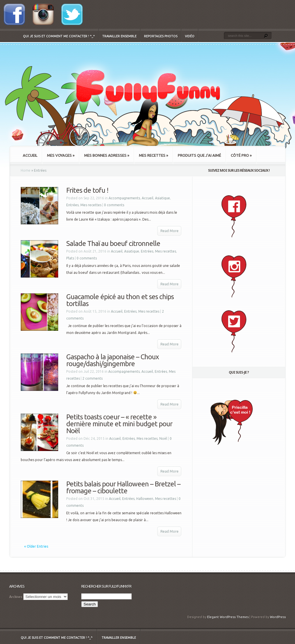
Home (26, 170)
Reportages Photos (161, 36)
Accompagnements (124, 198)
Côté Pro (241, 155)
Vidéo (190, 36)
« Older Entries (36, 546)
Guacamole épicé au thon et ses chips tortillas (120, 300)
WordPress (278, 617)
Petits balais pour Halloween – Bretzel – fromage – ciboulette (123, 487)
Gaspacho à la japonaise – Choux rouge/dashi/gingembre (112, 360)
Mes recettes (153, 155)
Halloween (145, 499)
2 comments (92, 378)
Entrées (72, 205)
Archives (16, 597)
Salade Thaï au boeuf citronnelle (113, 243)
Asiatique (162, 198)
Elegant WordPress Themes (228, 617)
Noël (163, 438)
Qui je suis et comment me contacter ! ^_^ (59, 36)
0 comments (114, 205)
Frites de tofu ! (87, 190)
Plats (70, 258)
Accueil (30, 155)
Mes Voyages (61, 155)
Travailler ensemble (119, 36)
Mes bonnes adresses (107, 155)
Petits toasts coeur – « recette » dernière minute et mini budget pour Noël (119, 424)
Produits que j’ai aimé (199, 155)
